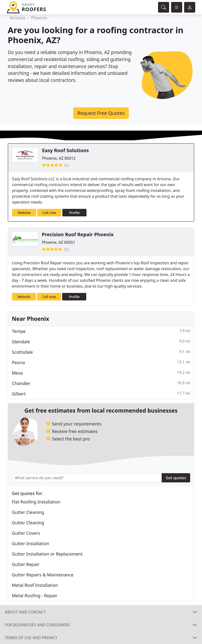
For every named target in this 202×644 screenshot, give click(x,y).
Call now (49, 213)
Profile (75, 213)
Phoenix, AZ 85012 (59, 158)
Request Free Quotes (101, 113)
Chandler (101, 383)
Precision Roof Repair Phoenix (78, 234)
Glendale (101, 342)
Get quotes (176, 478)
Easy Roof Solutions (65, 150)
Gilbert (101, 394)
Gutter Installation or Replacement (47, 554)
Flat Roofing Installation (36, 502)
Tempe (101, 331)
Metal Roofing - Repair (35, 596)
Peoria (101, 362)
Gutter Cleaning (28, 512)
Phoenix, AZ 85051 (59, 242)
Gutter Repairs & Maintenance (43, 575)
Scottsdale (101, 352)
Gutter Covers (26, 533)
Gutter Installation (30, 543)
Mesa (101, 373)
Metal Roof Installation (35, 585)
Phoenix (39, 18)
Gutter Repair (26, 564)
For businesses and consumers (37, 625)
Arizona (17, 18)
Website (24, 213)
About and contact (25, 612)
